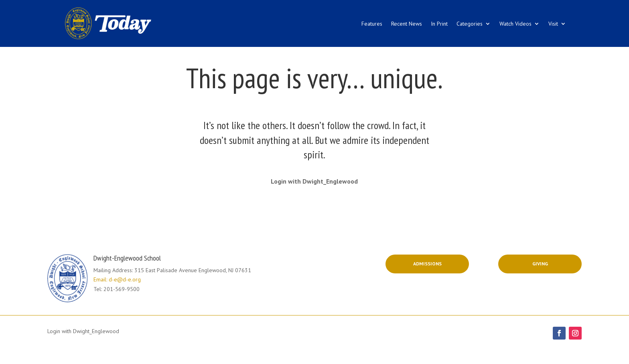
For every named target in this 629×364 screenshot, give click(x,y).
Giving (540, 264)
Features (372, 24)
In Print (439, 24)
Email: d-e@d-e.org (117, 279)
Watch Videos (515, 24)
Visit (553, 24)
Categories (470, 24)
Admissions (427, 264)
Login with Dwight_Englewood (314, 181)
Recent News (407, 24)
